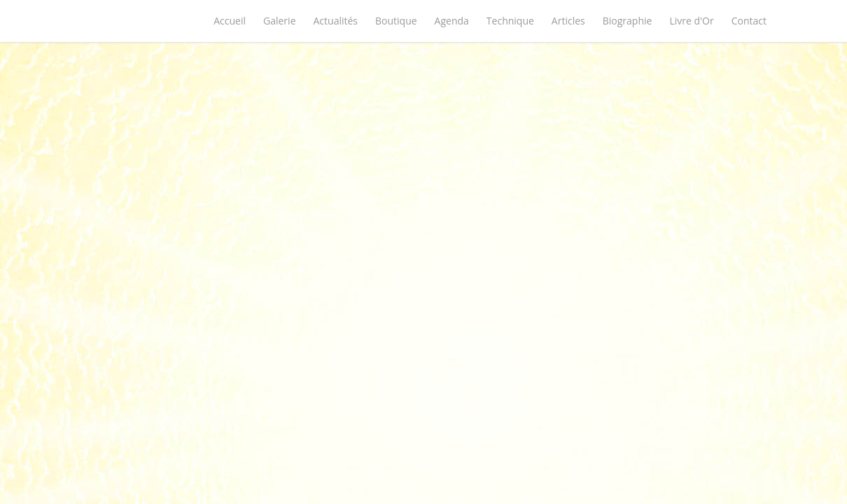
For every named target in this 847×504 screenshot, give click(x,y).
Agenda (452, 21)
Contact (749, 21)
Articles (568, 21)
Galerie (279, 21)
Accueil (230, 21)
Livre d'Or (691, 21)
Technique (510, 21)
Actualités (336, 21)
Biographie (628, 21)
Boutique (396, 21)
